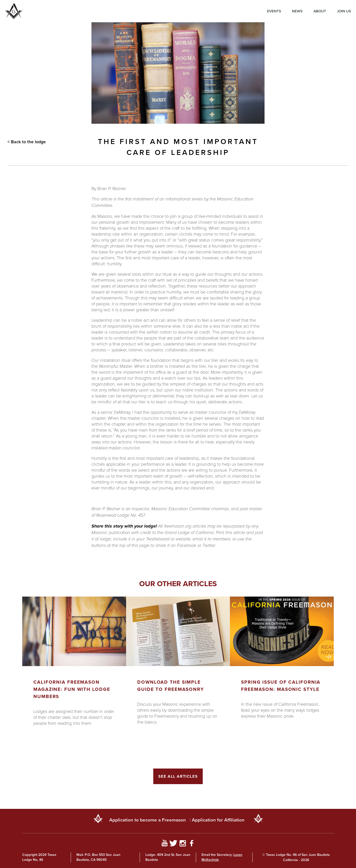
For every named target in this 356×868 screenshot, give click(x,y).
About (320, 11)
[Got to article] (74, 631)
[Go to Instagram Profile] (183, 844)
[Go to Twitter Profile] (173, 844)
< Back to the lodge (27, 142)
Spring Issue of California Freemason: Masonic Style (281, 686)
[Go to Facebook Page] (192, 844)
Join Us (344, 11)
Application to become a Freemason (148, 820)
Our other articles (178, 584)
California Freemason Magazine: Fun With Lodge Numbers (72, 689)
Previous (11, 690)
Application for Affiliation (218, 820)
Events (274, 11)
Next (345, 690)
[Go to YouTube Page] (165, 844)
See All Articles (178, 776)
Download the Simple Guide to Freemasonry (171, 686)
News (297, 11)
